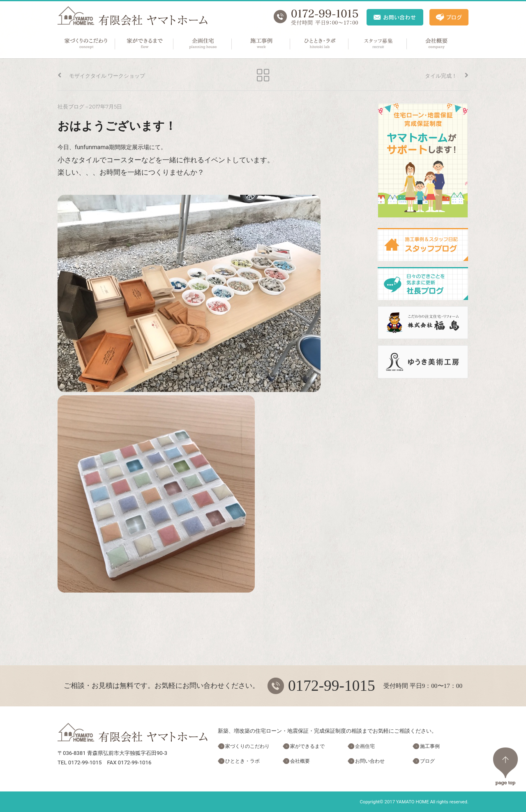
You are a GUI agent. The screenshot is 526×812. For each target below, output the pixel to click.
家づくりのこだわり (86, 44)
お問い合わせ (370, 761)
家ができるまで (145, 44)
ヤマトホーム (133, 16)
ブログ (427, 761)
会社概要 (436, 44)
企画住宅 (203, 44)
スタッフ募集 (378, 44)
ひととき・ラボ (320, 44)
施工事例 (261, 44)
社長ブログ (71, 107)
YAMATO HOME (413, 802)
